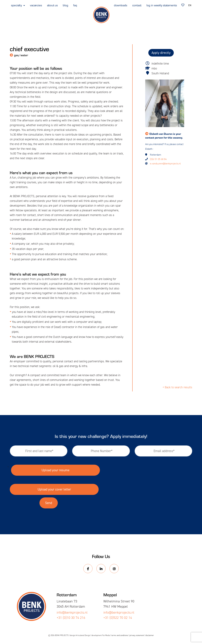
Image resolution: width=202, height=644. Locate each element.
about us (52, 5)
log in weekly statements (162, 5)
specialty (17, 5)
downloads (121, 5)
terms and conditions (120, 635)
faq (75, 5)
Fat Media (106, 635)
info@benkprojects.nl (72, 612)
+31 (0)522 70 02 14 (118, 618)
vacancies (36, 5)
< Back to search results (177, 387)
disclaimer (150, 635)
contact (137, 5)
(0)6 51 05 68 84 (158, 159)
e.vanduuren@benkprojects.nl (165, 164)
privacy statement (137, 635)
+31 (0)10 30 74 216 (71, 618)
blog (65, 5)
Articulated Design (83, 635)
